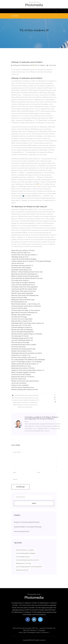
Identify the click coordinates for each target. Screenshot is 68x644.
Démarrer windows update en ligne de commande (27, 334)
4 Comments (51, 65)
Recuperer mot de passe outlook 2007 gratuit (27, 522)
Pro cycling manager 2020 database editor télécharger (28, 360)
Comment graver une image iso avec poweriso (26, 310)
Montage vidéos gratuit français (21, 315)
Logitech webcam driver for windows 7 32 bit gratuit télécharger (31, 261)
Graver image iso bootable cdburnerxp (23, 283)
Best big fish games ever (19, 302)
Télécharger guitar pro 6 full (20, 257)
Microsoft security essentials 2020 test (25, 628)
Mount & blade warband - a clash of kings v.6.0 (26, 304)
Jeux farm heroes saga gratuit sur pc (23, 387)
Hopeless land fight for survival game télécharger (28, 527)
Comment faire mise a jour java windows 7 (24, 255)
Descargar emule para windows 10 (22, 265)
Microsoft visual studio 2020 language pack (25, 295)
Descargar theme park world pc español (24, 345)
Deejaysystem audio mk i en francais (23, 377)
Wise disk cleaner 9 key (19, 379)
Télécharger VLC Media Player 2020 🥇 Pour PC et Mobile (28, 65)
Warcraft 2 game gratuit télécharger (22, 293)
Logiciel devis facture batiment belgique (24, 259)
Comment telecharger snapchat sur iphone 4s (28, 560)
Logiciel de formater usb (47, 628)
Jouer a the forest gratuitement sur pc (23, 285)
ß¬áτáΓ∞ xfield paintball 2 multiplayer (26, 553)
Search (34, 503)
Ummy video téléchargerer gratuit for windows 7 (34, 632)
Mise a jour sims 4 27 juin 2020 (21, 325)
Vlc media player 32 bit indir (20, 336)
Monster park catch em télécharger (22, 330)
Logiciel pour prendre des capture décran (24, 289)
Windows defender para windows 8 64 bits (25, 390)
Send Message (20, 487)
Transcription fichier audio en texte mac (23, 291)
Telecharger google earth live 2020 (22, 338)
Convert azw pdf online (18, 347)
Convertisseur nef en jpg (19, 317)
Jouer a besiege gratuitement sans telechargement (29, 567)
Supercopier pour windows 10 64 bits (23, 250)
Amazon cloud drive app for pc (21, 253)
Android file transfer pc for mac (21, 366)
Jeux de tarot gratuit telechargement (23, 332)
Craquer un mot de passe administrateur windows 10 (28, 370)
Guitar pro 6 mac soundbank (20, 385)
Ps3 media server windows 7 (20, 280)
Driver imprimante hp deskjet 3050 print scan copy (27, 278)
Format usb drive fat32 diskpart (21, 268)
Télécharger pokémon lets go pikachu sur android (27, 353)
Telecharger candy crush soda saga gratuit (24, 287)
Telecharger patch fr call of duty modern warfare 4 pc (28, 323)
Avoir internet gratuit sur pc (22, 531)
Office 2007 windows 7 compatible (25, 550)
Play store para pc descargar (20, 342)
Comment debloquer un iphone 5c (22, 327)
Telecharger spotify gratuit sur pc (22, 270)
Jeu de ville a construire (19, 383)
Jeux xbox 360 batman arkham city (22, 340)
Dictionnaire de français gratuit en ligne (23, 349)
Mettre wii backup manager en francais (23, 372)
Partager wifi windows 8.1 (22, 570)
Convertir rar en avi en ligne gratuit (22, 319)
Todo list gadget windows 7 (23, 557)
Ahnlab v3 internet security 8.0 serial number (25, 276)
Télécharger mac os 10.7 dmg (23, 563)
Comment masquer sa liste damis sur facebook (26, 306)
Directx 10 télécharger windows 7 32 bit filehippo (27, 362)
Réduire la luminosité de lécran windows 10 (25, 364)
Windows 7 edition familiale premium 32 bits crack (27, 272)
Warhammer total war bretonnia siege (23, 300)
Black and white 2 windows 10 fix (22, 321)
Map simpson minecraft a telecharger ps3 (24, 274)
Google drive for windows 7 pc (21, 355)
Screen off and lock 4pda (19, 298)
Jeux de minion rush (18, 263)
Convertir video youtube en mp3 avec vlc (24, 357)
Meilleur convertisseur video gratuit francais (25, 381)
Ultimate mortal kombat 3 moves (21, 351)
